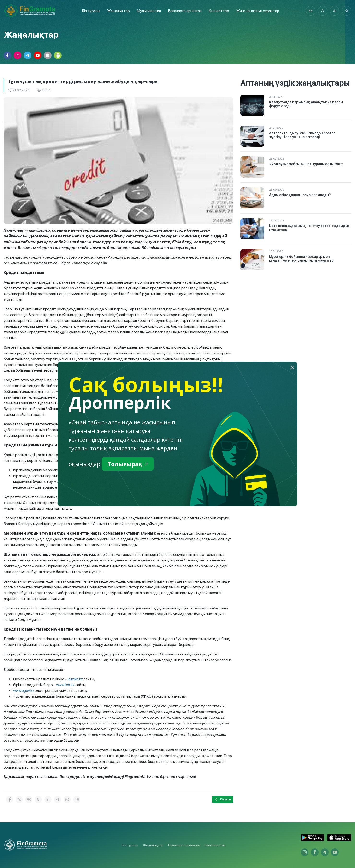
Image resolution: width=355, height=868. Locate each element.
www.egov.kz (24, 691)
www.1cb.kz (65, 685)
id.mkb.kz (75, 679)
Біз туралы (91, 11)
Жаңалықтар (118, 11)
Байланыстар (215, 845)
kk (311, 11)
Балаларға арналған (184, 845)
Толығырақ (128, 464)
